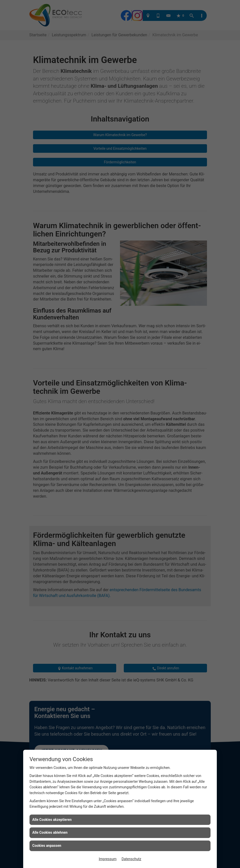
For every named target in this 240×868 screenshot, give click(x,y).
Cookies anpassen (47, 846)
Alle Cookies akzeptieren (52, 820)
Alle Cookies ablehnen (50, 832)
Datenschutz (131, 859)
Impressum (108, 859)
